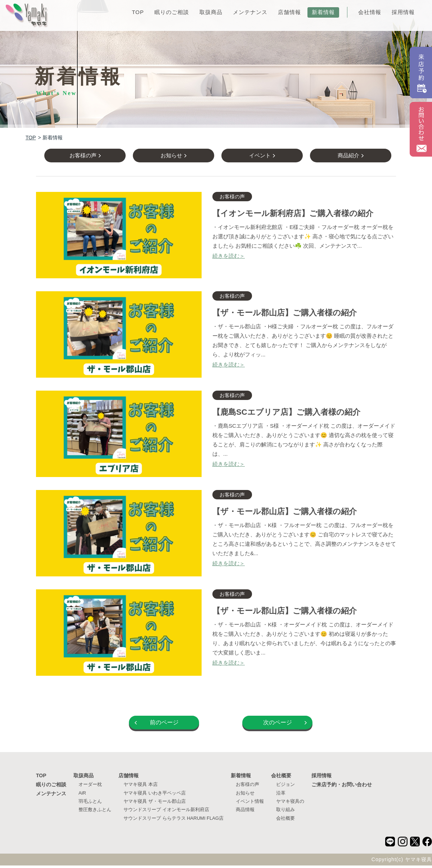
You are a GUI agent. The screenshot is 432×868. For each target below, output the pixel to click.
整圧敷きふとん (95, 812)
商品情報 (245, 812)
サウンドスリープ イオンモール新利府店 (166, 812)
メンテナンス (250, 12)
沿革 (281, 795)
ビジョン (285, 787)
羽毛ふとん (90, 803)
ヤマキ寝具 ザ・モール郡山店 (155, 803)
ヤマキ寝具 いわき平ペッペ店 (155, 795)
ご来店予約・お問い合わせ (342, 787)
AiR (82, 795)
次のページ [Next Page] (278, 725)
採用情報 (403, 12)
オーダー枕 (90, 787)
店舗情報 (289, 12)
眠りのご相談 (172, 12)
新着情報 (323, 12)
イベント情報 (250, 803)
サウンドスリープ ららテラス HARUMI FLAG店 (174, 820)
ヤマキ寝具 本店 (141, 787)
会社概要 (281, 778)
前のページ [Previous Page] (164, 725)
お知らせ (245, 795)
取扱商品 (211, 12)
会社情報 (370, 12)
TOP (138, 12)
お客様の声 (247, 787)
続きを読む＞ (229, 258)
